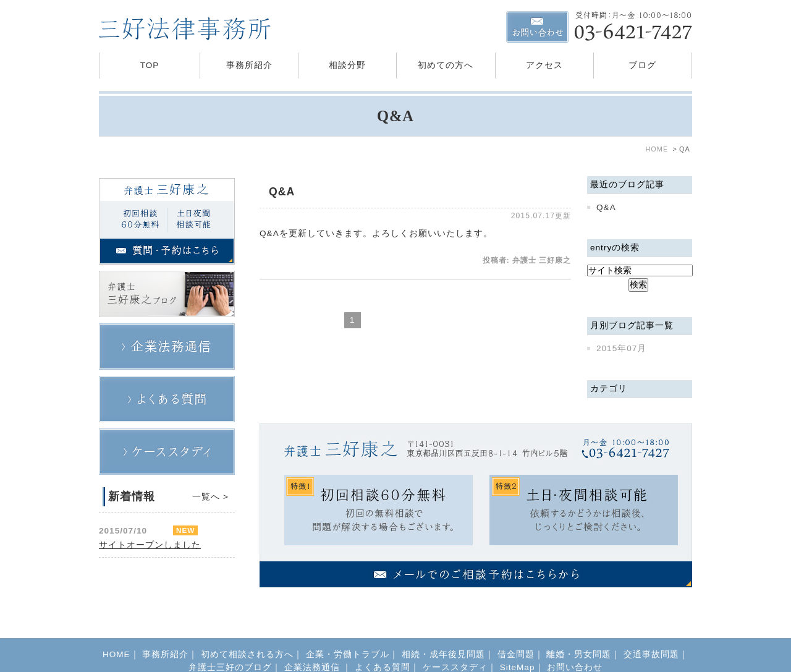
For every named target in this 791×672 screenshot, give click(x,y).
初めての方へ (446, 65)
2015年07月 (621, 348)
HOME (116, 629)
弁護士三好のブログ (230, 642)
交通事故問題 (651, 629)
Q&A (282, 192)
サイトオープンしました (150, 545)
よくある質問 (383, 642)
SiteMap (518, 642)
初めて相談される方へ (247, 629)
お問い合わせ (575, 642)
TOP (150, 65)
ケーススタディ (455, 642)
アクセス (544, 65)
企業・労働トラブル (348, 629)
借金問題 (516, 629)
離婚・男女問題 (579, 629)
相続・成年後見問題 (443, 629)
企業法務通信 (314, 642)
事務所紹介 (249, 65)
